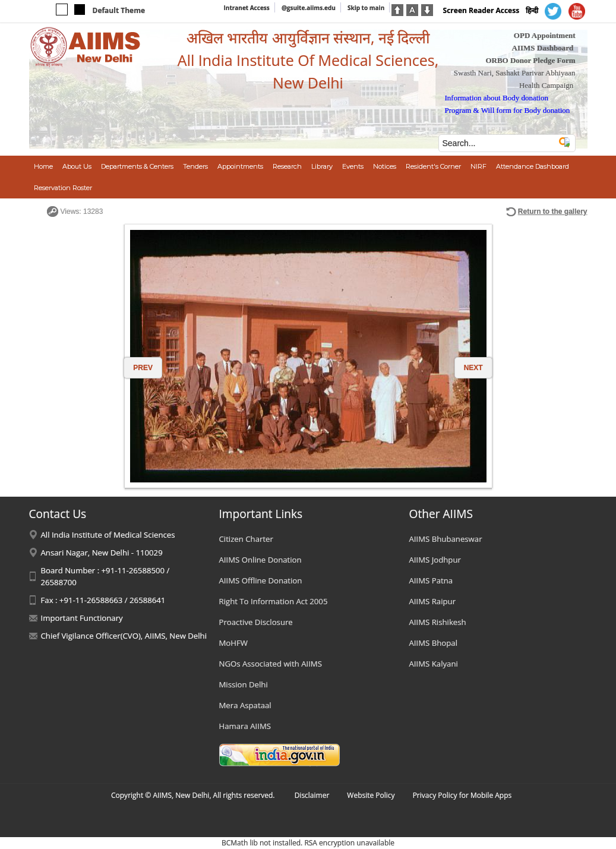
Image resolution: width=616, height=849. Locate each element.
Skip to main (366, 8)
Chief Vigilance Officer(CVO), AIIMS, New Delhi (124, 636)
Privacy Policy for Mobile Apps (462, 795)
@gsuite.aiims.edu (309, 8)
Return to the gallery (553, 212)
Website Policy (371, 795)
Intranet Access (247, 8)
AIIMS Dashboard (543, 48)
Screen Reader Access (481, 10)
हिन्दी (532, 10)
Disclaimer (312, 795)
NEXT (473, 368)
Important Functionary (82, 618)
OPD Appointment (545, 35)
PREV (143, 368)
